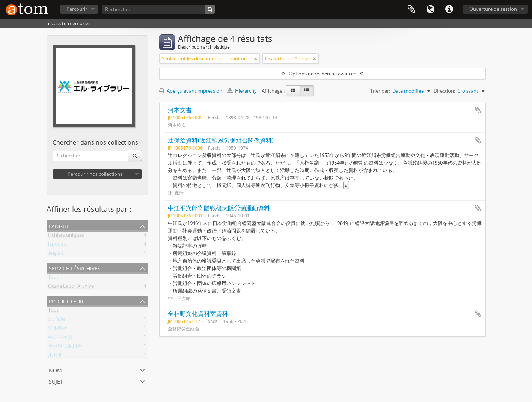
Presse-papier (411, 9)
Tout (53, 278)
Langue (430, 9)
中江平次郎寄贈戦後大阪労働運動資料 (219, 208)
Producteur (66, 301)
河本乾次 (58, 329)
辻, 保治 (57, 320)
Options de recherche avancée (323, 73)
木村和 (55, 356)
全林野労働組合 (65, 347)
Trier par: (380, 91)
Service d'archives (75, 268)
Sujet (56, 381)
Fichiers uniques (66, 236)
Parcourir (77, 9)
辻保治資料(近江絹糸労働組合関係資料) (221, 140)
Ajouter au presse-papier (478, 110)
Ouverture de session (493, 9)
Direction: (444, 91)
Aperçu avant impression (191, 91)
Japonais (57, 245)
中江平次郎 (60, 338)
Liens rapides (449, 9)
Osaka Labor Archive (71, 287)
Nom (55, 370)
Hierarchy (243, 91)
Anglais (56, 254)
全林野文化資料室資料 (198, 313)
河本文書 (180, 110)
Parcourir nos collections (95, 174)
